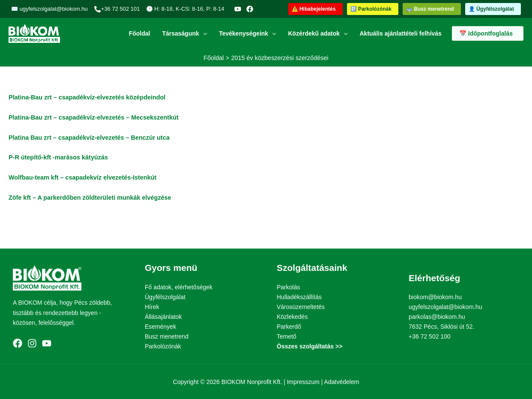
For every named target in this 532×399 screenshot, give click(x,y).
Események (160, 327)
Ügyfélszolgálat (165, 297)
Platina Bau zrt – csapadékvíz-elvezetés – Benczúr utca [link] (89, 138)
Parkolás (288, 287)
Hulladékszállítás (299, 297)
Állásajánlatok (163, 317)
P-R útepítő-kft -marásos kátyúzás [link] (58, 157)
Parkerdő (289, 327)
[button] (315, 9)
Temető (287, 336)
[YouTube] (238, 9)
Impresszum (303, 382)
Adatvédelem (342, 382)
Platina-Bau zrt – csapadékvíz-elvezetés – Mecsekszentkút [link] (94, 117)
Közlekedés (292, 317)
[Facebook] (250, 9)
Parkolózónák (163, 346)
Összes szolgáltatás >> (309, 346)
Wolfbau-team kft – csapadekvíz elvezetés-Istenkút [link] (82, 177)
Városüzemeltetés (301, 307)
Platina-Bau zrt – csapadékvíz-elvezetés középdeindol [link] (87, 97)
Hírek (152, 307)
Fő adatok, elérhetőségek (179, 287)
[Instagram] (32, 343)
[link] (90, 198)
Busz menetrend (167, 336)
